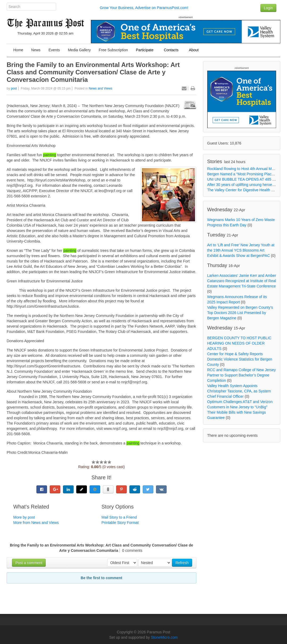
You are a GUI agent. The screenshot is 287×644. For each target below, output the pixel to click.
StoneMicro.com (164, 637)
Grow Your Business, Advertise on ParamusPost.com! (144, 8)
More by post (24, 517)
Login (268, 8)
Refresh (182, 563)
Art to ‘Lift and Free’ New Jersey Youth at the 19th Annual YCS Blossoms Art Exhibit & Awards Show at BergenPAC (241, 250)
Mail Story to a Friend (119, 517)
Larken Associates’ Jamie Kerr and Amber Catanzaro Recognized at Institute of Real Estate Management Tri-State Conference (242, 281)
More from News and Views (36, 523)
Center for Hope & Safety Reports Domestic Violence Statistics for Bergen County (240, 359)
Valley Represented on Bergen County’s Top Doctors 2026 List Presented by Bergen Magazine (240, 313)
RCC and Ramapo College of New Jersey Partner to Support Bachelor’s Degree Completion (242, 375)
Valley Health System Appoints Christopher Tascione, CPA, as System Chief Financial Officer (239, 391)
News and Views (101, 88)
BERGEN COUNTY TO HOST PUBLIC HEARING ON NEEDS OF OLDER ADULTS (239, 343)
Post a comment (29, 563)
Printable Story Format (120, 523)
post (14, 88)
